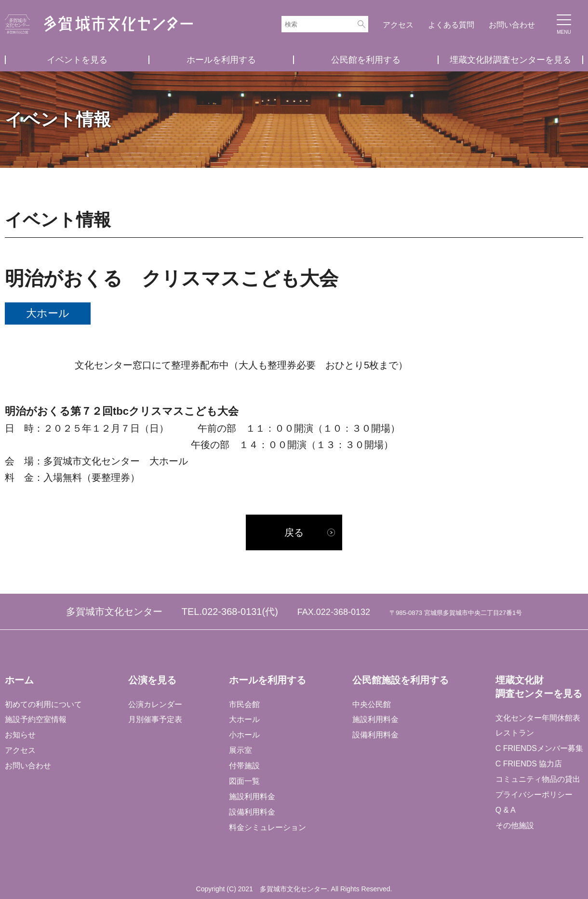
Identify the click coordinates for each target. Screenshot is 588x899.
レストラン (515, 733)
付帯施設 (244, 766)
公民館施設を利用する (401, 680)
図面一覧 (244, 781)
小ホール (244, 735)
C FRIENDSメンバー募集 (539, 748)
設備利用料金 (252, 812)
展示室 (241, 750)
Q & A (506, 810)
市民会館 (244, 704)
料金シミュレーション (267, 827)
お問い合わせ (512, 25)
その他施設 (515, 825)
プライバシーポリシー (534, 795)
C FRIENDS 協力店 (529, 764)
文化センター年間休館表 (538, 718)
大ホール (244, 720)
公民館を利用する (366, 60)
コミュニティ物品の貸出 (538, 779)
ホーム (19, 680)
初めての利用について (43, 704)
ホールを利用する (221, 60)
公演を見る (152, 680)
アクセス (398, 25)
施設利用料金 (252, 797)
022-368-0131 (232, 612)
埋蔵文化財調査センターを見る (510, 60)
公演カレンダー (155, 704)
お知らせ (20, 735)
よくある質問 (451, 25)
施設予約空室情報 (36, 720)
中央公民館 (372, 704)
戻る (294, 532)
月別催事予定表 (155, 720)
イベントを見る (77, 60)
